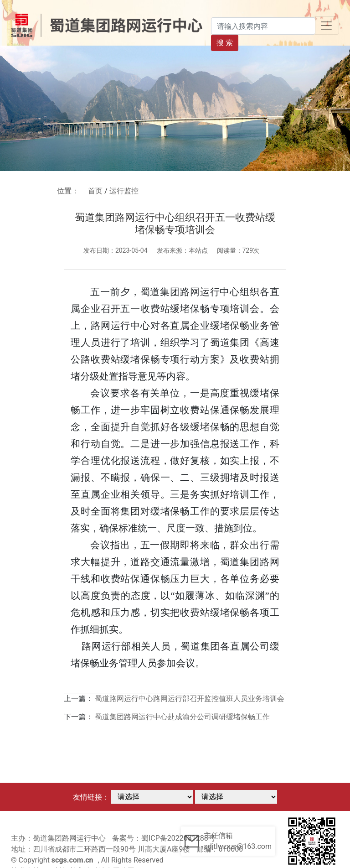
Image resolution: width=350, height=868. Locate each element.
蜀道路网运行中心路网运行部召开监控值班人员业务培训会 (190, 699)
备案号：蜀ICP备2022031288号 (164, 838)
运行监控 (124, 191)
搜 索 (225, 43)
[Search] (263, 26)
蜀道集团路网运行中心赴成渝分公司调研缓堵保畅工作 (182, 717)
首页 (95, 191)
